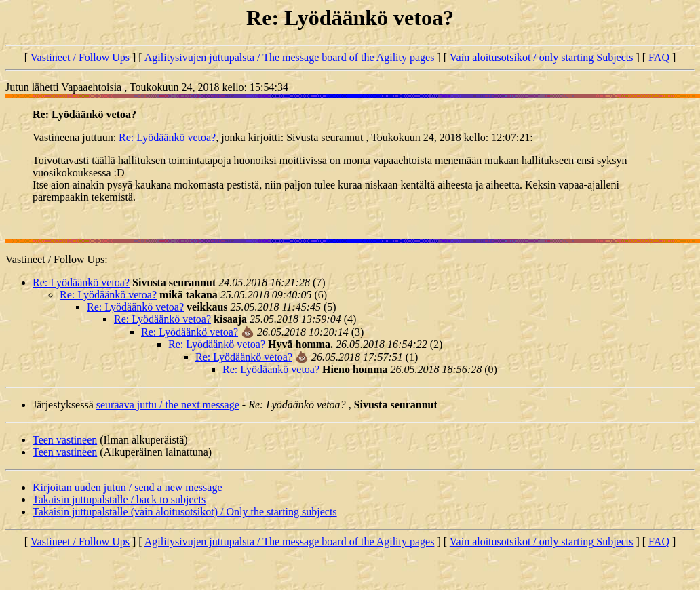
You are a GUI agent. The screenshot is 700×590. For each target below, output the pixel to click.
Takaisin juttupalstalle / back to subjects (119, 499)
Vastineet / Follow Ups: (57, 259)
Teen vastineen (65, 440)
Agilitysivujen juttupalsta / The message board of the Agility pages (290, 57)
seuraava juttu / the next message (168, 405)
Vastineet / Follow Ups (80, 57)
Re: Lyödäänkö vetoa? (167, 137)
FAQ (659, 57)
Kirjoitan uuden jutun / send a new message (128, 487)
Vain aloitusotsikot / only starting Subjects (542, 57)
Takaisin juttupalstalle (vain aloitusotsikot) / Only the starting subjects (185, 512)
